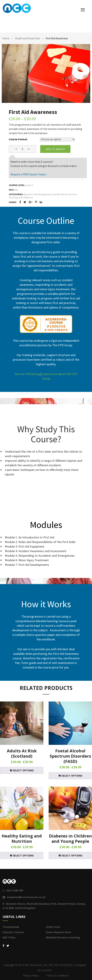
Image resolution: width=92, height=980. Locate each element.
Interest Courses (13, 932)
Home (6, 38)
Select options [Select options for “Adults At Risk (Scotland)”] (23, 770)
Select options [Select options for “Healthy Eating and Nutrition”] (23, 855)
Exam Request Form (59, 932)
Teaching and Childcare (21, 197)
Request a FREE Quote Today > (29, 174)
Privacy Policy (31, 976)
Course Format (18, 139)
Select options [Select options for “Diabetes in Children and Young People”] (72, 855)
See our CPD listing (27, 374)
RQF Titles (9, 937)
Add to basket (55, 149)
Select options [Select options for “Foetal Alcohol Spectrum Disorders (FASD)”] (72, 776)
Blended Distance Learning (63, 937)
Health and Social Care (28, 38)
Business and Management (38, 194)
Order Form (53, 927)
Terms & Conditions (57, 976)
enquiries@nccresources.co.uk (24, 897)
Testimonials (11, 927)
